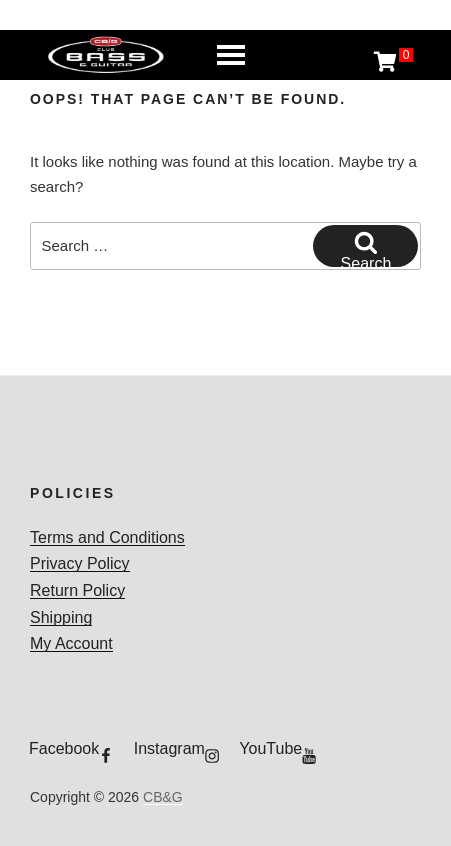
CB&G (163, 797)
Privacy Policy (80, 563)
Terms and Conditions (107, 537)
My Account (71, 643)
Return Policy (77, 590)
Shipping (61, 617)
